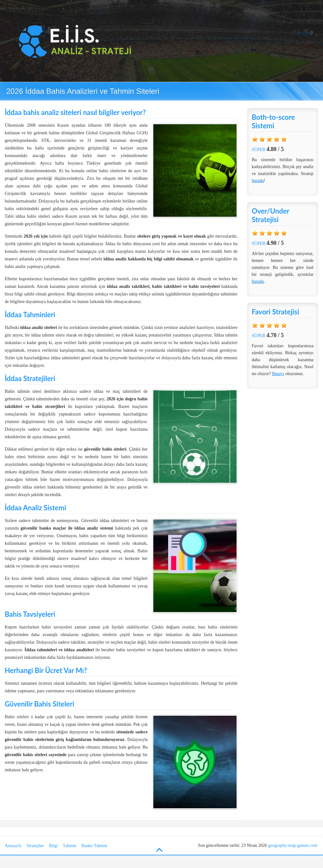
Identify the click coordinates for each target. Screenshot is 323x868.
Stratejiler (35, 846)
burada (258, 181)
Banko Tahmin (94, 846)
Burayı (278, 374)
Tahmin (70, 846)
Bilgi (53, 846)
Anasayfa (13, 846)
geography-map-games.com (293, 845)
